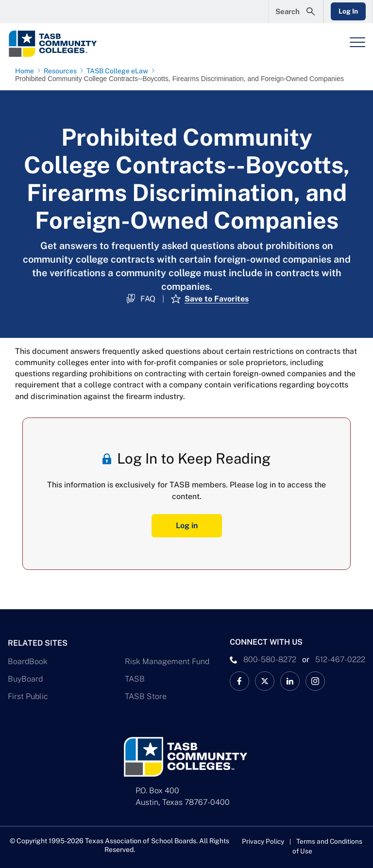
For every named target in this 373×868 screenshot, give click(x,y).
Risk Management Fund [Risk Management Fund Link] (167, 661)
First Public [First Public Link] (28, 696)
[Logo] (71, 44)
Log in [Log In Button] (187, 526)
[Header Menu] (357, 42)
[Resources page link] (62, 71)
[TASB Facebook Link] (239, 681)
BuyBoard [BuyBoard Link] (25, 678)
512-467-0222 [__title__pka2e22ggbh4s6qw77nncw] (340, 659)
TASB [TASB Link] (135, 678)
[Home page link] (26, 71)
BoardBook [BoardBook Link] (28, 661)
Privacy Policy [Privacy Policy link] (263, 841)
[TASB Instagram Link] (315, 681)
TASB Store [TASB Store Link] (146, 696)
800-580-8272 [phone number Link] (270, 659)
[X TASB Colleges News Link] (265, 681)
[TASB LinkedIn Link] (290, 681)
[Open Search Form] (294, 12)
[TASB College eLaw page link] (119, 71)
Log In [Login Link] (347, 11)
